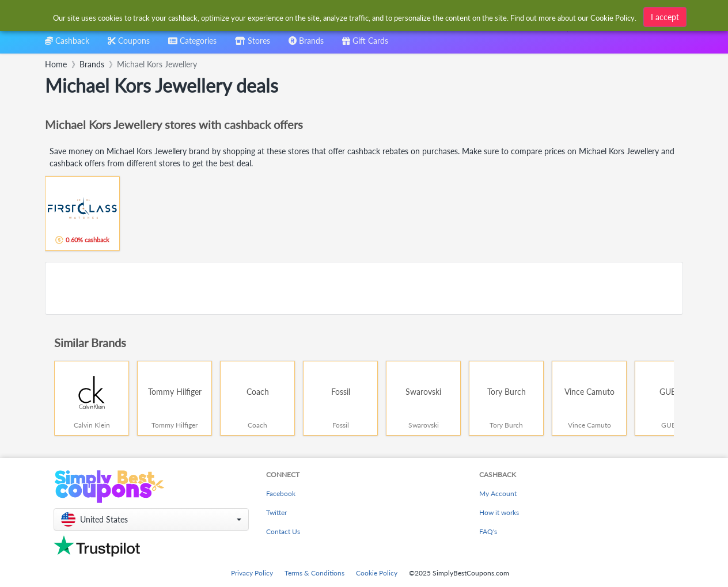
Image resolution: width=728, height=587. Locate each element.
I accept (665, 16)
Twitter (276, 512)
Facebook (281, 493)
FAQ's (488, 531)
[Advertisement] (364, 288)
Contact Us (283, 531)
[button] (151, 519)
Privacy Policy (252, 573)
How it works (499, 512)
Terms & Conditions (314, 573)
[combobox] (192, 45)
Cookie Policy (377, 573)
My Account (498, 493)
